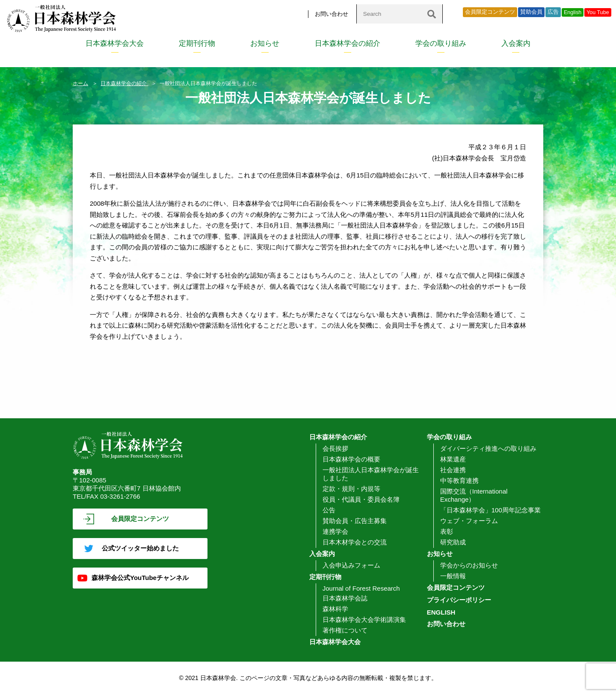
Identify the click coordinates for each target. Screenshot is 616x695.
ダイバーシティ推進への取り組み (488, 448)
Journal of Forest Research (361, 588)
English (573, 12)
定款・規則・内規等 (351, 489)
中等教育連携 (459, 481)
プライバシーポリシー (459, 600)
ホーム (80, 83)
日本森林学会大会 (115, 43)
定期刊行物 (197, 43)
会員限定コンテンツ (490, 12)
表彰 (447, 531)
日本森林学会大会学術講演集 (364, 620)
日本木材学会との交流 (355, 542)
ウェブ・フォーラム (469, 521)
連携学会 (335, 531)
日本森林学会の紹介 (348, 43)
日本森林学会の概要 (351, 459)
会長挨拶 (335, 448)
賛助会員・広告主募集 (355, 521)
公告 (329, 510)
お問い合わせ (332, 14)
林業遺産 (453, 459)
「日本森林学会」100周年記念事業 (490, 510)
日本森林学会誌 (345, 598)
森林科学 (335, 609)
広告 (553, 12)
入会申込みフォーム (351, 565)
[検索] (432, 14)
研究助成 (453, 542)
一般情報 (453, 576)
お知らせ (265, 43)
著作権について (345, 630)
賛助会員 (531, 12)
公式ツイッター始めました (140, 548)
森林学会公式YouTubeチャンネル (140, 578)
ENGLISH (441, 612)
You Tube (598, 12)
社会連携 (453, 470)
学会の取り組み (441, 43)
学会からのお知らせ (469, 565)
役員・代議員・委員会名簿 (361, 499)
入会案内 (516, 43)
